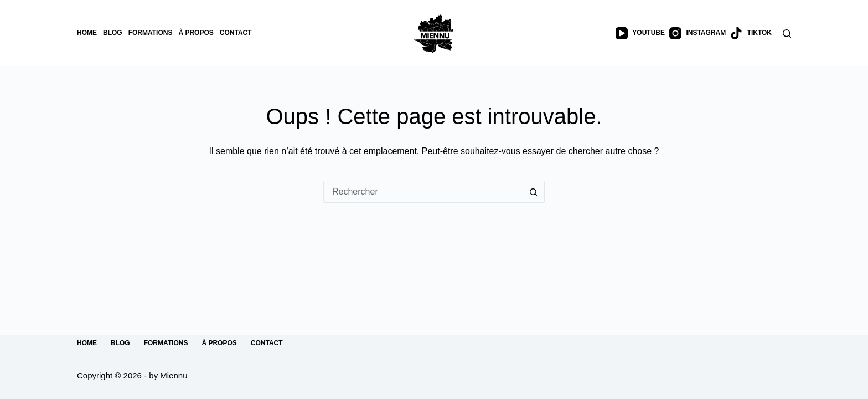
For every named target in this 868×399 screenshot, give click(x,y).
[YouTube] (640, 33)
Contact (236, 33)
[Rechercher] (787, 34)
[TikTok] (751, 33)
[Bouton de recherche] (534, 192)
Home (87, 33)
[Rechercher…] (423, 192)
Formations (151, 33)
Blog (113, 33)
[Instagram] (697, 33)
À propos (196, 33)
